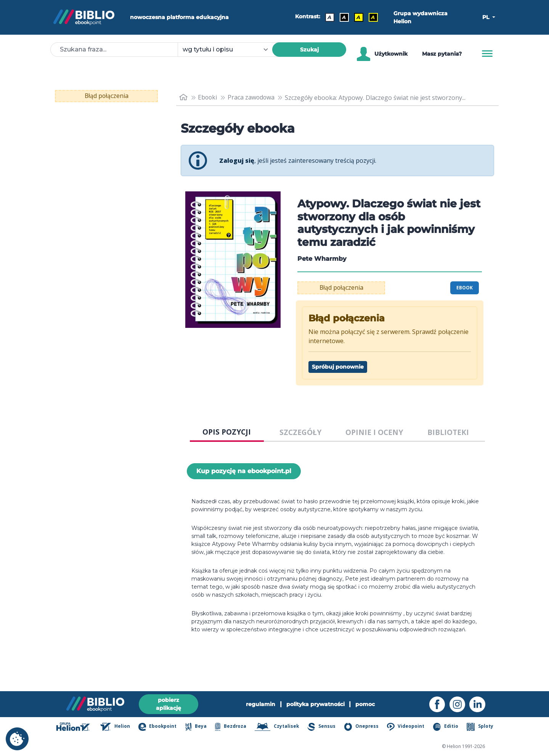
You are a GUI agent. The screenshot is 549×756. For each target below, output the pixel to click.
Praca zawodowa (252, 98)
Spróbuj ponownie (338, 367)
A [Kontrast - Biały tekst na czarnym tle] (345, 17)
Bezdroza (234, 727)
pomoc (365, 704)
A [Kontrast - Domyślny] (330, 17)
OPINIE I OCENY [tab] (374, 432)
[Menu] (487, 54)
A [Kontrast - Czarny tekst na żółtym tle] (359, 17)
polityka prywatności (315, 704)
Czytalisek (280, 727)
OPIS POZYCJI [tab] (227, 432)
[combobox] (230, 50)
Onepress (364, 727)
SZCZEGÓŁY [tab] (300, 432)
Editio (447, 727)
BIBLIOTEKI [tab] (448, 432)
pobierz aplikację (169, 704)
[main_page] (183, 97)
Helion (120, 727)
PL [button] (486, 17)
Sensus (324, 727)
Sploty (481, 727)
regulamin (261, 704)
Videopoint (408, 727)
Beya (199, 727)
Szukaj (309, 50)
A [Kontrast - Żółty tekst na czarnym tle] (374, 17)
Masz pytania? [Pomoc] (442, 54)
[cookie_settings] (17, 739)
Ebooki (208, 98)
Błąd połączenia (107, 96)
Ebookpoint (161, 727)
